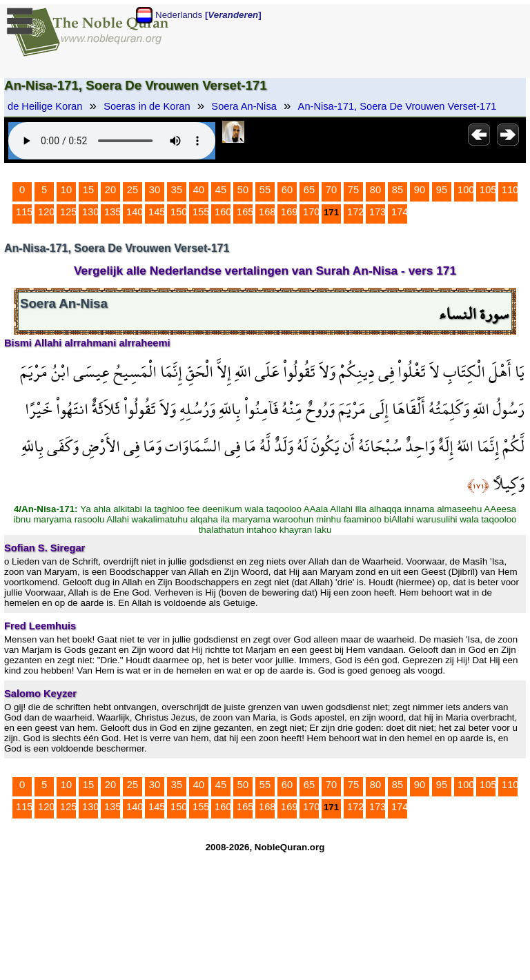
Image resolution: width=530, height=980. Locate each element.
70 (331, 190)
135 (112, 212)
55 (265, 190)
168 (267, 212)
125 (68, 212)
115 (24, 212)
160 (223, 212)
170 (311, 212)
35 (177, 190)
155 (201, 212)
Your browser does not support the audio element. (112, 141)
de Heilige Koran (45, 106)
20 (110, 190)
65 (309, 190)
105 (488, 190)
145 (157, 212)
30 (155, 190)
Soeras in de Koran (147, 106)
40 (199, 190)
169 (289, 212)
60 (287, 190)
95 (442, 190)
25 (132, 190)
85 (397, 190)
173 (377, 212)
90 (420, 190)
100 (466, 190)
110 (510, 190)
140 (135, 212)
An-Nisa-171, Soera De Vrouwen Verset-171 (397, 106)
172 (355, 212)
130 (90, 212)
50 (243, 190)
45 (221, 190)
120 (46, 212)
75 (353, 190)
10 (66, 190)
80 (375, 190)
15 (88, 190)
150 (179, 212)
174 (400, 212)
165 (245, 212)
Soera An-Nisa (244, 106)
